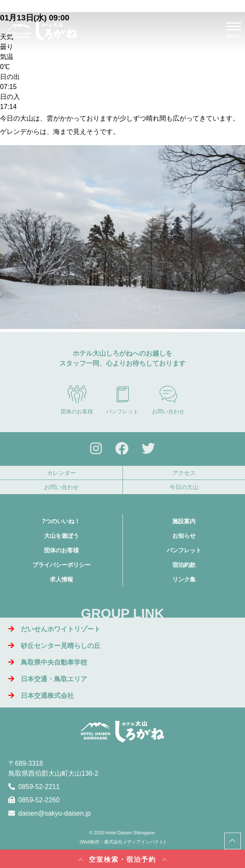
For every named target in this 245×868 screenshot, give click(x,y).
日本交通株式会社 (41, 696)
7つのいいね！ (61, 521)
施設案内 (184, 521)
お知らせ (184, 536)
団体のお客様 (77, 400)
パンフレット (122, 400)
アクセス (184, 473)
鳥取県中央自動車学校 (48, 662)
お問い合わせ (168, 400)
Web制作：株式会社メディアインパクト (123, 842)
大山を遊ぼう (61, 536)
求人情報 (61, 579)
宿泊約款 (184, 565)
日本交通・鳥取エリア (48, 679)
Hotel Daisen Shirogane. (131, 833)
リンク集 (184, 579)
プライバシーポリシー (61, 565)
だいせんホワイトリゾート (54, 629)
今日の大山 (184, 487)
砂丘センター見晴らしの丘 (54, 646)
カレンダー (61, 473)
